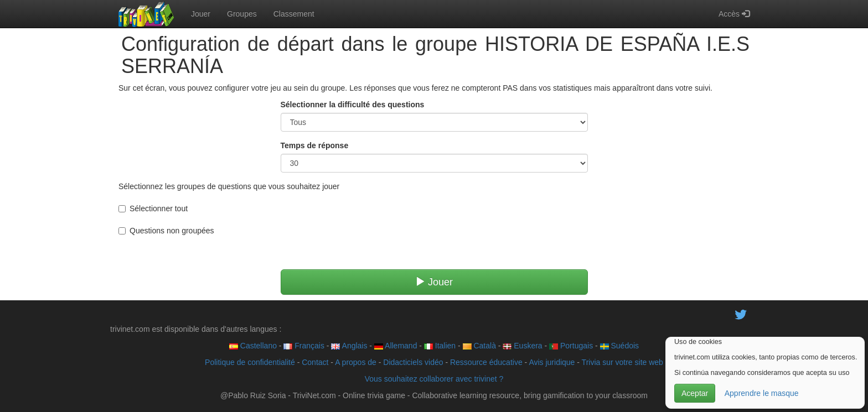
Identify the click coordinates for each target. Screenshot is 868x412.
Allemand (396, 346)
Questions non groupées (166, 231)
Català (479, 346)
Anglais (349, 346)
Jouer (201, 14)
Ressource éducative (486, 362)
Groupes (242, 14)
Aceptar (695, 393)
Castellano (253, 346)
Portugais (571, 346)
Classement (294, 14)
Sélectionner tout (153, 208)
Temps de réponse (315, 145)
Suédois (619, 346)
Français (304, 346)
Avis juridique (552, 362)
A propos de (356, 362)
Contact (315, 362)
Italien (440, 346)
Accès (734, 14)
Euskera (522, 346)
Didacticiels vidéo (413, 362)
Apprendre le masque (762, 393)
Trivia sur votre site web (622, 362)
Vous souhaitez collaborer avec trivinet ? (434, 379)
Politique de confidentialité (250, 362)
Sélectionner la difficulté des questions (353, 105)
